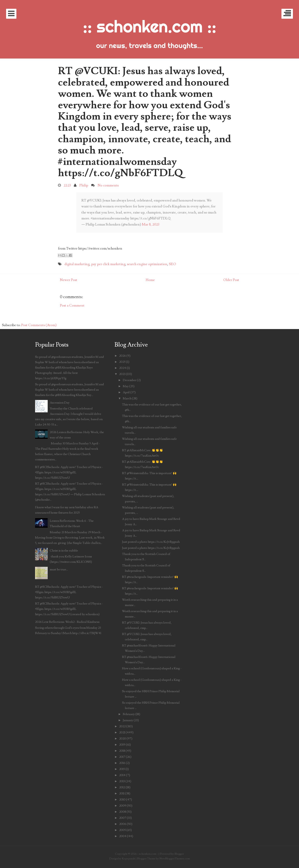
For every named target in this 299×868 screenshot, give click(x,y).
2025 (122, 362)
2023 (122, 374)
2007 (123, 818)
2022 (122, 726)
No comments (108, 185)
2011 (122, 793)
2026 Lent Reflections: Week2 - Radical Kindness (67, 622)
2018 (122, 751)
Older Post (231, 280)
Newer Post (69, 280)
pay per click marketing (108, 264)
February (129, 714)
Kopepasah (128, 859)
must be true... (59, 569)
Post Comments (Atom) (39, 325)
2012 (122, 787)
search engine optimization (147, 264)
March (127, 398)
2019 (122, 745)
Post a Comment (72, 306)
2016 (122, 763)
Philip (84, 185)
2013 (122, 781)
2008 (123, 812)
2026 (123, 356)
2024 (123, 368)
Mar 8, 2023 (151, 224)
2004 (123, 836)
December (130, 380)
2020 (123, 739)
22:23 (67, 185)
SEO (172, 264)
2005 (123, 830)
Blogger (179, 854)
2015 (122, 769)
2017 (122, 757)
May (126, 386)
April (126, 392)
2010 (122, 800)
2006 (123, 824)
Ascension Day (60, 403)
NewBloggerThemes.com (175, 859)
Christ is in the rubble (64, 551)
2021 (122, 732)
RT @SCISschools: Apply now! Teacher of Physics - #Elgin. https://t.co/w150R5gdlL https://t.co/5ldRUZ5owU (69, 472)
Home (150, 280)
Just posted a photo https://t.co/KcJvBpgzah (151, 542)
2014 (122, 775)
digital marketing (77, 264)
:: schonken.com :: (149, 26)
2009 (123, 806)
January (128, 720)
